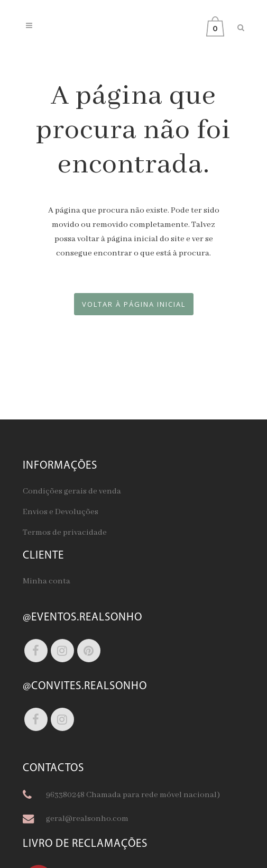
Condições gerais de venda (72, 491)
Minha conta (47, 581)
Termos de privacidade (65, 533)
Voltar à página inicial (134, 304)
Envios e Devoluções (61, 512)
